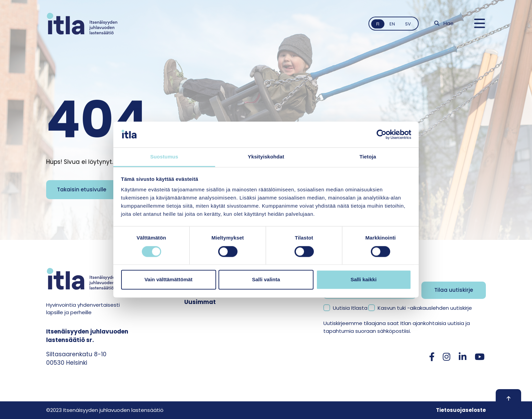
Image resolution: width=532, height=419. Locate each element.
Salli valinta (266, 280)
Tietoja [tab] (368, 157)
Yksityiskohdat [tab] (266, 157)
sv (408, 24)
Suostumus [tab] (164, 157)
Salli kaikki (364, 280)
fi (378, 24)
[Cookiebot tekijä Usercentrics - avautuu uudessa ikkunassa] (382, 134)
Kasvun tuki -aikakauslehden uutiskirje (425, 308)
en (392, 24)
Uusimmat (200, 302)
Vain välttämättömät (169, 280)
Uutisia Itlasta (350, 308)
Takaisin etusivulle (82, 189)
